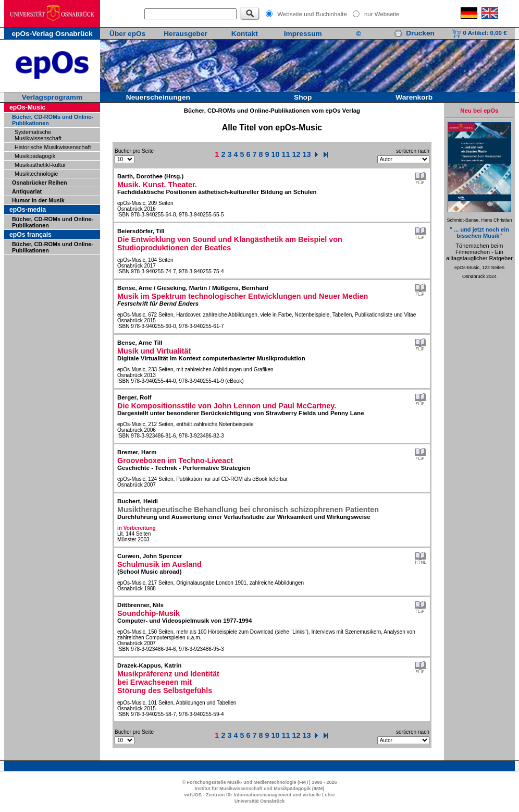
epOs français (30, 235)
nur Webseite (382, 14)
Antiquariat (27, 191)
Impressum (303, 34)
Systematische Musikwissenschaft (38, 135)
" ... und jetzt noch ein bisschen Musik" (479, 233)
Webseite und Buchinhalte (312, 14)
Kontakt (245, 34)
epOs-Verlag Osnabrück (52, 34)
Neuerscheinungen (158, 97)
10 (276, 154)
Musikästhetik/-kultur (40, 165)
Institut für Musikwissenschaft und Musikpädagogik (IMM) (260, 789)
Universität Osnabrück (260, 801)
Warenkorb (414, 97)
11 (286, 154)
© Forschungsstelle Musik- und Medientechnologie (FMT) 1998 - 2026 (259, 782)
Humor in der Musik (38, 200)
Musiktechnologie (36, 174)
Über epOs (127, 34)
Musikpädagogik (35, 156)
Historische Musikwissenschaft (53, 147)
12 (296, 154)
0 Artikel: (479, 33)
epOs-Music (27, 107)
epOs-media (28, 210)
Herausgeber (186, 34)
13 (307, 154)
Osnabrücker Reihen (40, 183)
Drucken (414, 33)
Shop (303, 97)
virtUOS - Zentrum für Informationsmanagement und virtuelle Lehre (259, 795)
